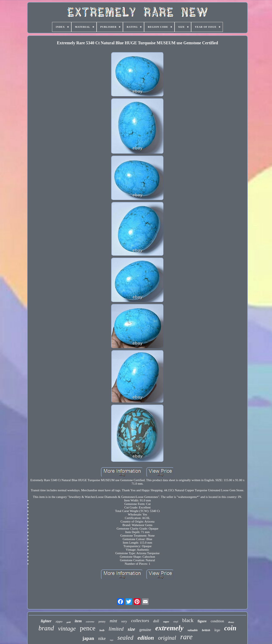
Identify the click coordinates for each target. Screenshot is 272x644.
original (167, 638)
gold (69, 622)
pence (88, 628)
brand (46, 628)
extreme (90, 622)
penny (102, 622)
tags (112, 640)
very (124, 621)
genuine (145, 630)
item (78, 621)
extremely (169, 628)
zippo (59, 621)
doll (156, 621)
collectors (140, 621)
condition (217, 621)
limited (116, 629)
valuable (193, 630)
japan (88, 638)
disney (231, 622)
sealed (126, 637)
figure (202, 621)
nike (102, 638)
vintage (67, 628)
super (166, 622)
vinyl (176, 622)
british (206, 630)
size (131, 629)
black (188, 620)
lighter (46, 621)
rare (186, 637)
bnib (102, 630)
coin (230, 628)
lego (217, 630)
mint (113, 621)
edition (146, 638)
